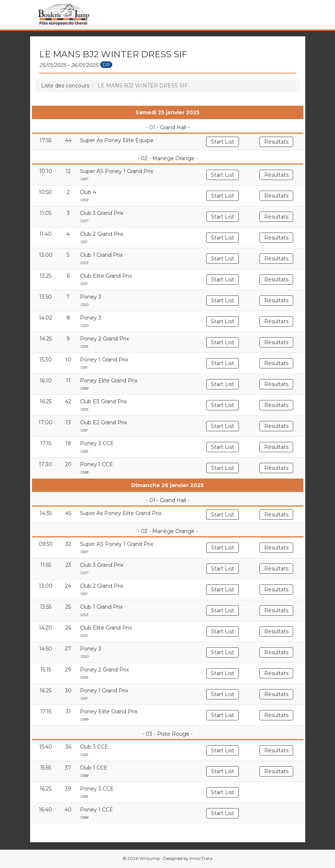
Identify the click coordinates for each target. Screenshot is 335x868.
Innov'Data (201, 858)
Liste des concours (65, 86)
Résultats (276, 142)
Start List (223, 142)
